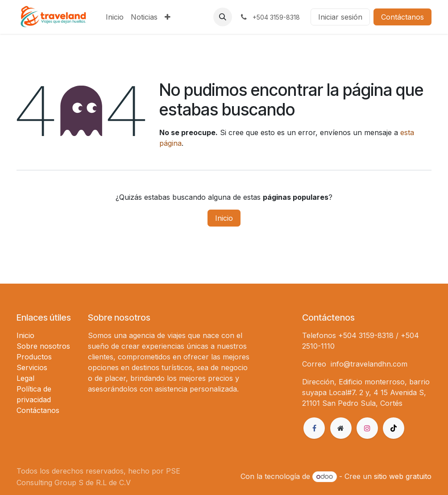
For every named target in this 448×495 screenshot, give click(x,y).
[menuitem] (115, 17)
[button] (223, 17)
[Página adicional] (341, 428)
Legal (25, 378)
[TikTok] (394, 428)
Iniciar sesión (340, 17)
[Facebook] (314, 428)
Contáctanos (402, 17)
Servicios (32, 367)
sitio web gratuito (403, 476)
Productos (34, 357)
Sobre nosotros (43, 346)
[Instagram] (367, 428)
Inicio (224, 218)
